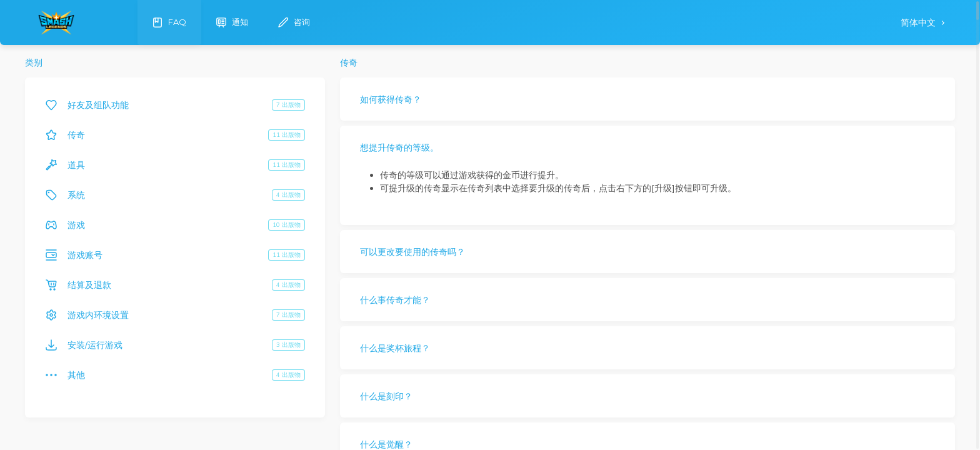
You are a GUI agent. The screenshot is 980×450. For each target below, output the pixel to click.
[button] (647, 99)
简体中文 (919, 23)
